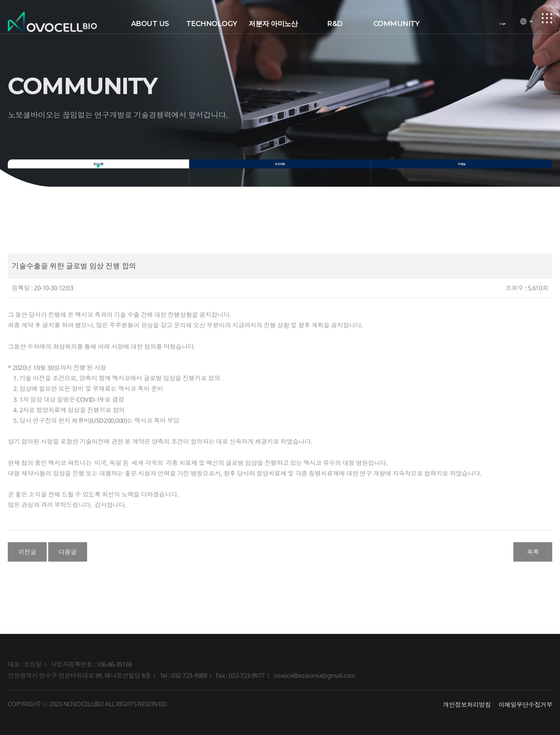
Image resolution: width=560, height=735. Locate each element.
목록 (533, 560)
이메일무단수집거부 (525, 705)
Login (497, 24)
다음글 (67, 560)
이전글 (27, 560)
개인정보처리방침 (467, 705)
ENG (527, 24)
